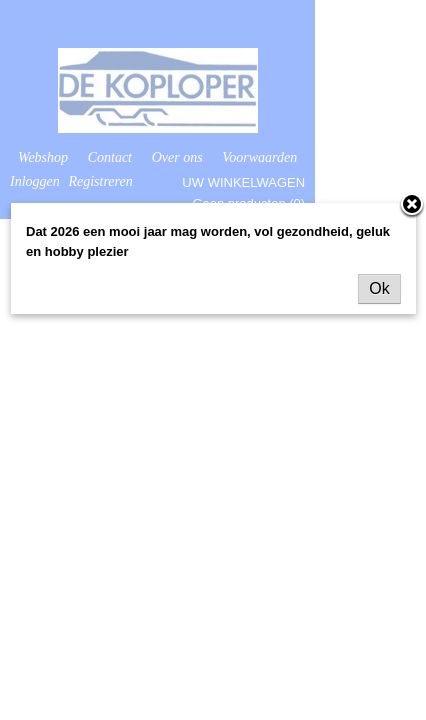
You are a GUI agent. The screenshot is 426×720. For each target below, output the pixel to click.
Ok (379, 288)
